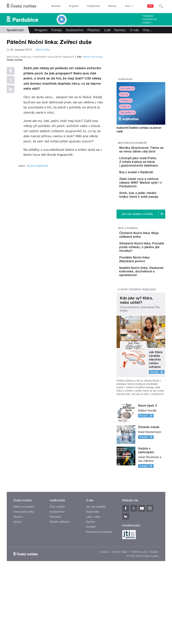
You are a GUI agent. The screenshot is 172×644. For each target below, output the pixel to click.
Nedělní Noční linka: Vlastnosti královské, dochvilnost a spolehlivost (149, 330)
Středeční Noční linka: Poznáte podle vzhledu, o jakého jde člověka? (150, 293)
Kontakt (91, 589)
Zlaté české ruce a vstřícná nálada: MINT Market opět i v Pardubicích (152, 211)
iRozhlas (54, 6)
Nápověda (92, 574)
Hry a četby (127, 88)
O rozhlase (116, 6)
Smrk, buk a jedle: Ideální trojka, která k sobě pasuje (151, 229)
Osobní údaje (120, 614)
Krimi (124, 94)
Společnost (15, 30)
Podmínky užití (139, 614)
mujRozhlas (85, 6)
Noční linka (43, 50)
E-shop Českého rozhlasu (137, 352)
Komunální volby (24, 574)
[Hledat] (161, 6)
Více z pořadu (128, 266)
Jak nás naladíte (96, 569)
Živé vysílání (127, 113)
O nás (134, 30)
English (155, 614)
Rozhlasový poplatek (99, 594)
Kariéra (90, 584)
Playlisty (94, 30)
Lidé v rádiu (93, 579)
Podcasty (56, 579)
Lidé (107, 30)
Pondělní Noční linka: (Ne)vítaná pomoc (150, 311)
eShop (17, 584)
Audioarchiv (150, 19)
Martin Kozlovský (93, 114)
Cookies (105, 614)
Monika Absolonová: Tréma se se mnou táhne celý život (152, 153)
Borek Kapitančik (38, 223)
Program (69, 6)
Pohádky (126, 101)
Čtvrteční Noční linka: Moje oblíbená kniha (149, 275)
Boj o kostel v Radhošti (147, 192)
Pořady (57, 30)
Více (148, 30)
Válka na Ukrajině (24, 569)
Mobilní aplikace (60, 584)
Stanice (100, 6)
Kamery (147, 23)
